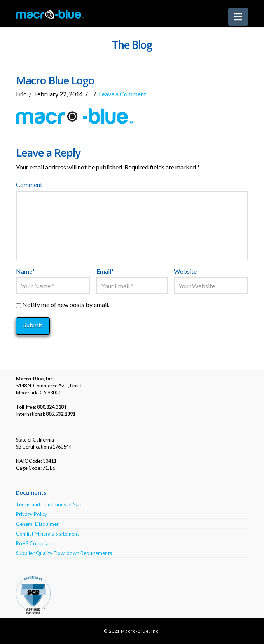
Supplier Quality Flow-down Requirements (64, 553)
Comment (29, 184)
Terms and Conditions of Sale (49, 504)
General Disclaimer (37, 524)
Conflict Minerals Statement (47, 534)
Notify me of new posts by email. (66, 305)
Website (185, 271)
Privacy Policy (32, 514)
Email (105, 271)
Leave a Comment (122, 94)
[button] (238, 17)
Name (25, 271)
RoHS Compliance (36, 543)
